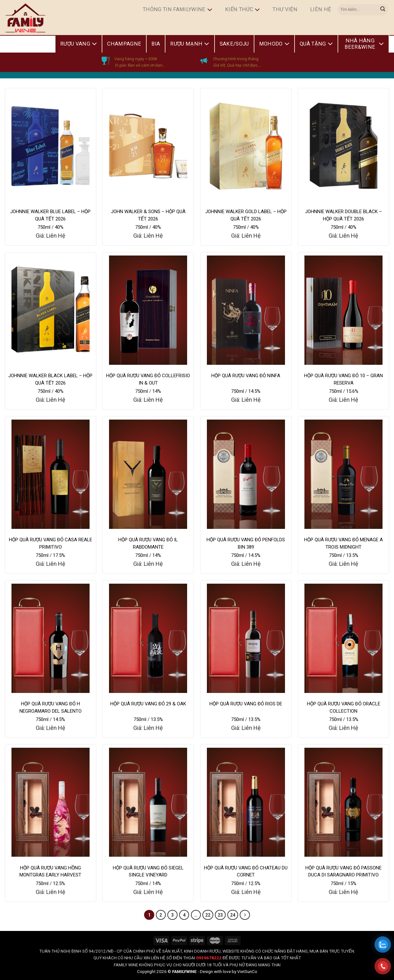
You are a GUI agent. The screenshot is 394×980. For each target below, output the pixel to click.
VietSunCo (247, 971)
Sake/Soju (234, 44)
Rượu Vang (79, 44)
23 (220, 915)
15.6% (352, 391)
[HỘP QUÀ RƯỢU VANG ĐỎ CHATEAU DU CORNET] (246, 802)
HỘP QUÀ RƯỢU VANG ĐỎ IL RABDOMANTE (148, 543)
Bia (156, 44)
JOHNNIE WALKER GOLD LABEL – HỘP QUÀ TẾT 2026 (246, 215)
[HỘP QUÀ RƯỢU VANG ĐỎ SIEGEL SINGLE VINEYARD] (148, 802)
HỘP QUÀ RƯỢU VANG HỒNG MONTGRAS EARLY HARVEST (50, 872)
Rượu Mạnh (190, 44)
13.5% (352, 555)
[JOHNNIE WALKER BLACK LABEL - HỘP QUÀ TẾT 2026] (51, 310)
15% (352, 883)
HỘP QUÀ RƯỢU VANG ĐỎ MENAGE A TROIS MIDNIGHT (343, 543)
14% (157, 391)
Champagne (124, 44)
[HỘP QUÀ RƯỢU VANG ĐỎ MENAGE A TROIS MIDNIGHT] (343, 474)
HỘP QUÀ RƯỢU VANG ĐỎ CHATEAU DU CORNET (246, 872)
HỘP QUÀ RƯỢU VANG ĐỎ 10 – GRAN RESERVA (343, 379)
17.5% (59, 555)
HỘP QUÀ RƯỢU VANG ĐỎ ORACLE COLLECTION (344, 707)
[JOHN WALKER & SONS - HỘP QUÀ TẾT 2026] (148, 146)
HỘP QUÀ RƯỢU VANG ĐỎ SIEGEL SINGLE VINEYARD (148, 872)
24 (233, 915)
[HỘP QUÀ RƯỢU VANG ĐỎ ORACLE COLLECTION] (343, 638)
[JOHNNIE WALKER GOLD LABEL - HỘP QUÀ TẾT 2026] (246, 146)
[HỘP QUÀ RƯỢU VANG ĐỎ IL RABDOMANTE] (148, 474)
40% (59, 227)
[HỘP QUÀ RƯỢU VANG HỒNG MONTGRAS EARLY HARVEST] (51, 802)
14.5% (254, 391)
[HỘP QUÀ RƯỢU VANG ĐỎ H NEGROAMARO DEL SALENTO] (51, 638)
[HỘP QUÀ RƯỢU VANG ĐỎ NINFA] (246, 310)
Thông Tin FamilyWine (178, 10)
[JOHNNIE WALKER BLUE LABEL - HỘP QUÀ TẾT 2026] (51, 146)
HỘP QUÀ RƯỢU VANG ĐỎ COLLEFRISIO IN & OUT (148, 379)
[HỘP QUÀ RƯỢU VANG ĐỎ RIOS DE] (246, 638)
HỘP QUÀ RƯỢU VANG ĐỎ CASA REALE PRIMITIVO (51, 543)
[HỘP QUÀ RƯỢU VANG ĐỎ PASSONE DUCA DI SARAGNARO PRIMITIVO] (343, 802)
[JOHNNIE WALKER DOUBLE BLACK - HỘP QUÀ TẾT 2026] (343, 146)
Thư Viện (285, 9)
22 (208, 915)
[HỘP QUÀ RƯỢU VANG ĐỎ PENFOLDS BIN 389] (246, 474)
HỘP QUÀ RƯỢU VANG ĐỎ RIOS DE (246, 704)
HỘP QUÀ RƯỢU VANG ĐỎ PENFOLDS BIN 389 (246, 543)
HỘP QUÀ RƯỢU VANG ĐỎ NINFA (246, 376)
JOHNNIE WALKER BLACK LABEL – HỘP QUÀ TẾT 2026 (50, 379)
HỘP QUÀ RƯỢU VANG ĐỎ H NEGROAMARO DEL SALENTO (51, 707)
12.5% (59, 883)
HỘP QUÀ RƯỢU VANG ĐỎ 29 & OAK (148, 704)
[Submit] (383, 10)
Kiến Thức (242, 10)
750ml (44, 227)
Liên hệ (321, 9)
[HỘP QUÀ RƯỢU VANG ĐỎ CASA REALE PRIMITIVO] (51, 474)
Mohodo (274, 44)
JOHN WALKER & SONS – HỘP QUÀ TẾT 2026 (148, 215)
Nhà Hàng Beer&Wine (364, 44)
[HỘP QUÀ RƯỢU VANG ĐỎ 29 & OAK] (148, 638)
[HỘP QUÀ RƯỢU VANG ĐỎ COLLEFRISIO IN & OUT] (148, 310)
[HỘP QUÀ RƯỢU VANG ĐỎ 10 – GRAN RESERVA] (343, 310)
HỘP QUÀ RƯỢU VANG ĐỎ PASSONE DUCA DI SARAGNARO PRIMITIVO (343, 872)
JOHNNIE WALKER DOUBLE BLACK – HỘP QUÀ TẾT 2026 (343, 215)
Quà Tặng (316, 44)
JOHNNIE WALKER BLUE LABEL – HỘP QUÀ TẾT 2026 (50, 215)
